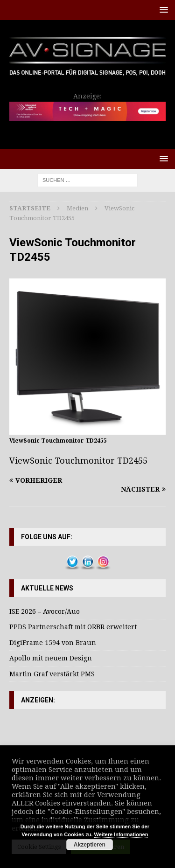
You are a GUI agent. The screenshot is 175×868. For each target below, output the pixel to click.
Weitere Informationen (121, 834)
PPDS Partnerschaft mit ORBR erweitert (73, 627)
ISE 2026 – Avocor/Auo (45, 611)
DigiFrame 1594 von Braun (53, 643)
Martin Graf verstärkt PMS (52, 674)
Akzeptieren (90, 845)
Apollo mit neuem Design (51, 658)
